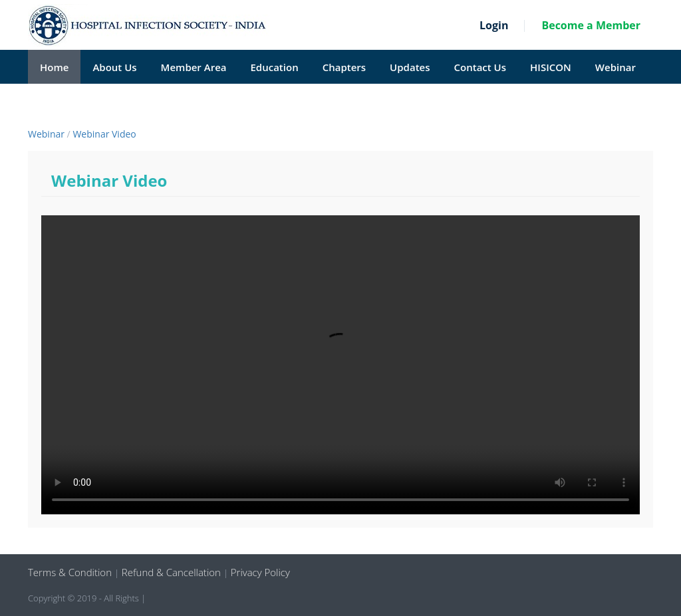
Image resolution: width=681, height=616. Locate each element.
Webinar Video (104, 134)
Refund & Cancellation (171, 572)
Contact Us (480, 67)
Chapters (344, 67)
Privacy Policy (259, 572)
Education (274, 67)
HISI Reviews (70, 101)
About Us (114, 67)
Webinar (615, 67)
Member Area (194, 67)
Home (54, 67)
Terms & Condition (71, 572)
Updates (410, 67)
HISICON (551, 67)
